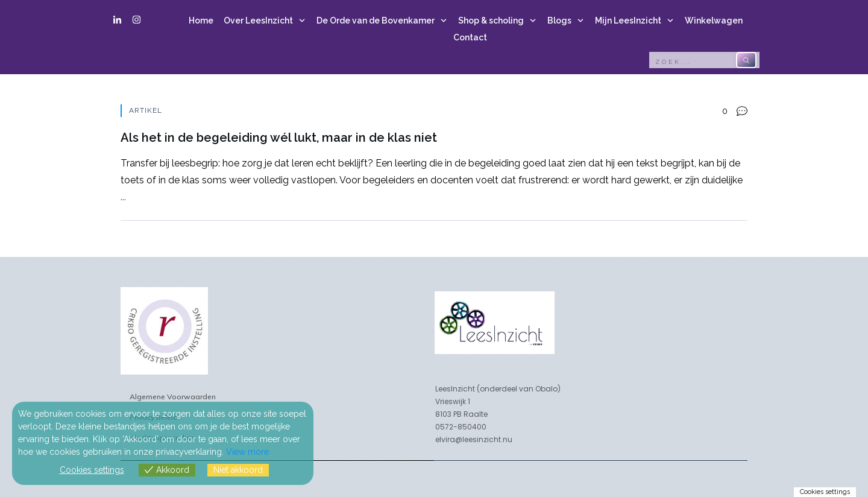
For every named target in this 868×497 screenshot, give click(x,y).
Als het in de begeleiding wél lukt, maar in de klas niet (434, 162)
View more (247, 452)
